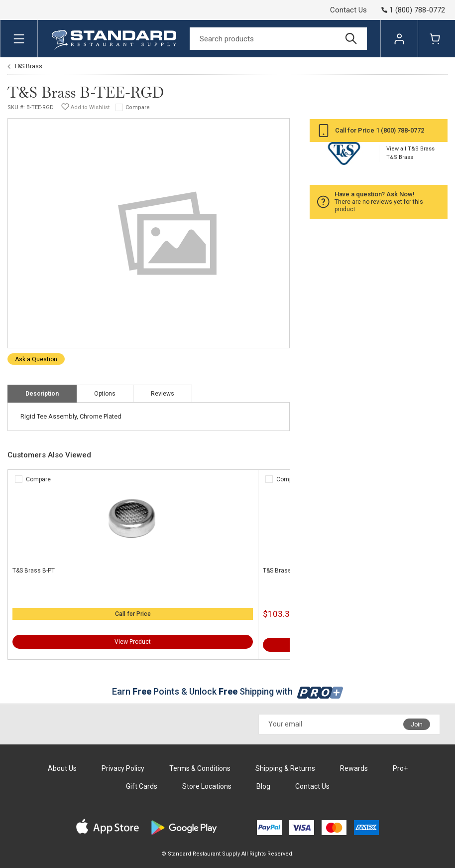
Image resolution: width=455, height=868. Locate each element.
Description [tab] (42, 394)
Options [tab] (105, 394)
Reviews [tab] (163, 394)
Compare (138, 107)
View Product (133, 642)
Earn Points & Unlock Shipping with (228, 691)
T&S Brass (28, 66)
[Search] (278, 39)
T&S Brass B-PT (34, 571)
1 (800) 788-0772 (400, 130)
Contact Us (348, 10)
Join (417, 724)
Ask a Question (36, 359)
